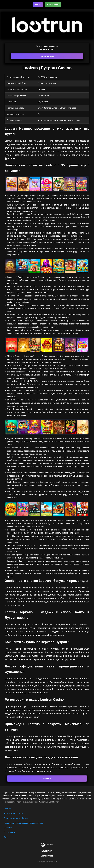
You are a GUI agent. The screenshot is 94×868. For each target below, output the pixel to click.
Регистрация (53, 5)
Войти (38, 5)
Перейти (47, 778)
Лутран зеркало (47, 56)
